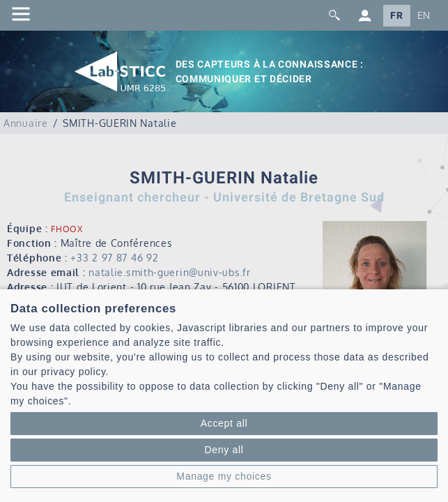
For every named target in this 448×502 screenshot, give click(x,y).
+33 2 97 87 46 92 (114, 258)
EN (424, 16)
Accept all (224, 423)
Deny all (224, 450)
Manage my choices (224, 476)
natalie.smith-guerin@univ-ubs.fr (169, 272)
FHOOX (67, 229)
